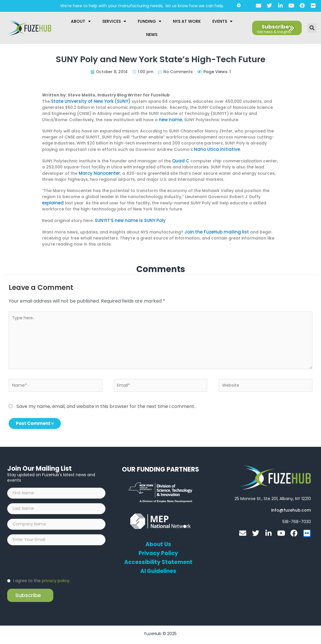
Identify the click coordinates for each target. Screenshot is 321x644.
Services (114, 21)
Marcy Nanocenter (98, 172)
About (81, 21)
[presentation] (51, 563)
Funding (150, 21)
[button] (312, 28)
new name (170, 119)
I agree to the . (43, 583)
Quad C (180, 160)
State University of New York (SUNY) (88, 101)
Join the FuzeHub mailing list (214, 230)
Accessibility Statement (158, 561)
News (152, 35)
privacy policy (56, 583)
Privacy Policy (158, 552)
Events (222, 21)
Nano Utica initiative (215, 149)
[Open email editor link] (291, 509)
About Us (158, 543)
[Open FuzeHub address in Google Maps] (273, 497)
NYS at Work (187, 21)
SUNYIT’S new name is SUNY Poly (128, 219)
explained (52, 201)
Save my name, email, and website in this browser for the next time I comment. (106, 405)
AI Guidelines (158, 570)
